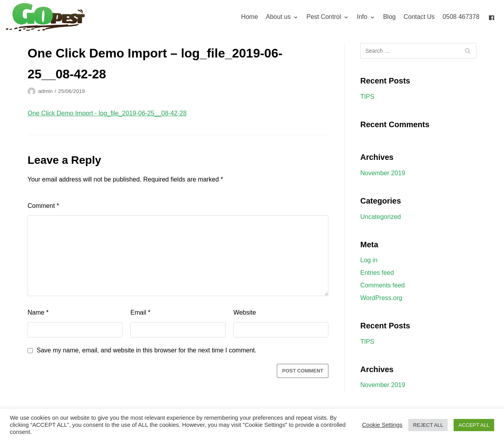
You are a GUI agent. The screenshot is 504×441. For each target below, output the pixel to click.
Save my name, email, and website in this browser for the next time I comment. (146, 350)
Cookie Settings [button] (382, 425)
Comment (43, 206)
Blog (389, 17)
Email (140, 312)
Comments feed (383, 285)
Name (38, 312)
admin (45, 91)
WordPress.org (381, 298)
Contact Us (419, 17)
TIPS (367, 97)
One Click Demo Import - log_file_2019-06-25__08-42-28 (107, 113)
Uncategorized (381, 217)
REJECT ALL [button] (428, 425)
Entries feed (377, 273)
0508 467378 (461, 17)
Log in (369, 260)
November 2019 (383, 173)
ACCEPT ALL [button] (474, 425)
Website (245, 312)
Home (249, 17)
